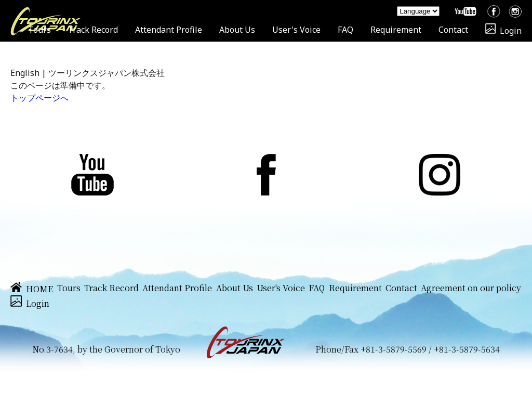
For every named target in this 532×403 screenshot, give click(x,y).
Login (503, 31)
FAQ (345, 30)
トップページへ (39, 98)
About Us (237, 30)
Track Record (93, 30)
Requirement (396, 30)
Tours (39, 30)
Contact (453, 30)
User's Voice (296, 30)
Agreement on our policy (471, 288)
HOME (32, 289)
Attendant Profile (169, 30)
